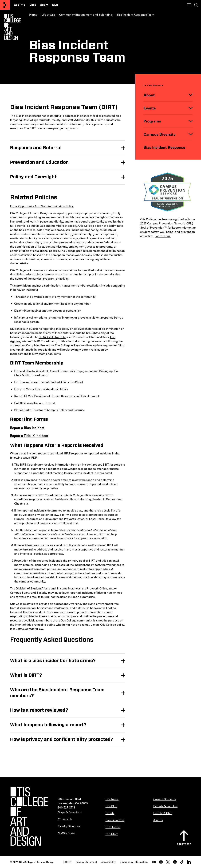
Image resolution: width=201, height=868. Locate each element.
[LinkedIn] (189, 862)
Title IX (67, 862)
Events (150, 108)
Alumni (158, 820)
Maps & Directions (70, 812)
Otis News (112, 799)
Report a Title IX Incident (29, 435)
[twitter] (168, 862)
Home (33, 15)
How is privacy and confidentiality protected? (62, 739)
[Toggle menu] (189, 5)
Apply (44, 5)
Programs (152, 121)
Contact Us (65, 819)
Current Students (165, 799)
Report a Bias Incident (27, 428)
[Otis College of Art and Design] (5, 5)
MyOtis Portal (67, 833)
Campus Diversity (160, 134)
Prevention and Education (39, 162)
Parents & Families (165, 806)
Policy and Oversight (33, 177)
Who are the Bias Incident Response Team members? (57, 693)
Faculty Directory (69, 826)
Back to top (184, 844)
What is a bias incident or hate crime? (53, 661)
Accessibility (108, 862)
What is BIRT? (26, 675)
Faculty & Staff (163, 813)
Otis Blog (111, 806)
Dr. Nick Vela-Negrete (52, 337)
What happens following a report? (48, 725)
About (149, 95)
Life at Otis (48, 15)
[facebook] (175, 862)
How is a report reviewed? (39, 710)
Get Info (20, 5)
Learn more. (163, 236)
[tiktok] (182, 862)
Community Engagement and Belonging (86, 15)
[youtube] (154, 862)
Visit (33, 5)
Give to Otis (113, 827)
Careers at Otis (115, 820)
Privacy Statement (86, 862)
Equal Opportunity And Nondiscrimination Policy (42, 206)
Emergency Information (134, 862)
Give (55, 5)
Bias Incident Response (164, 147)
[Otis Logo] (13, 27)
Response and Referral (36, 148)
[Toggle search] (196, 5)
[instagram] (161, 862)
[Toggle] (191, 95)
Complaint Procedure (40, 345)
